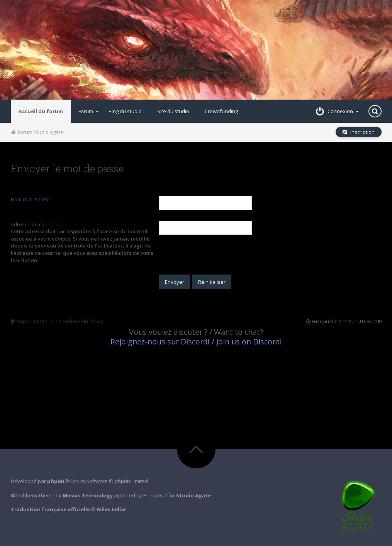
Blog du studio (125, 111)
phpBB (56, 481)
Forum (89, 111)
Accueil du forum (41, 111)
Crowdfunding (221, 111)
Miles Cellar (112, 509)
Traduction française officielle (50, 509)
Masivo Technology (88, 495)
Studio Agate (193, 495)
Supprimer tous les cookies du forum (57, 321)
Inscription (359, 132)
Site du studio (173, 111)
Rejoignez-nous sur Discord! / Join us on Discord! (196, 342)
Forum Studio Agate (37, 132)
